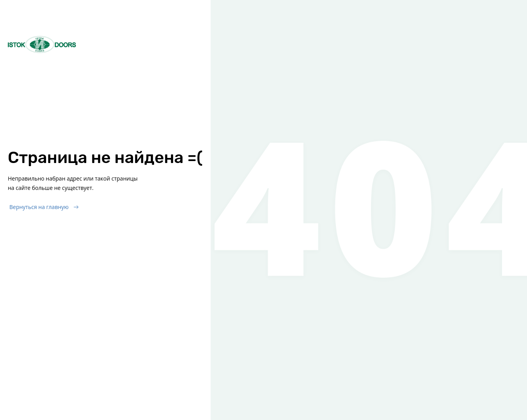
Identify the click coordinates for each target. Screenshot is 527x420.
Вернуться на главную (39, 207)
